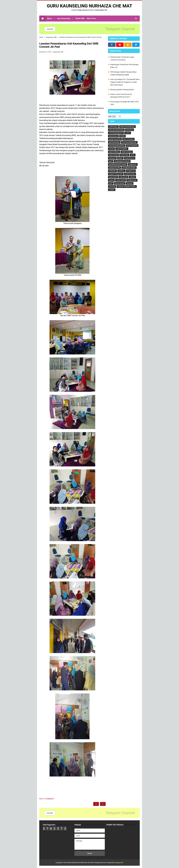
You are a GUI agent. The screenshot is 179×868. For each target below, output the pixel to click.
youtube (112, 190)
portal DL (121, 171)
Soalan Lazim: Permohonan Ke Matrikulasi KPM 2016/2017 (121, 96)
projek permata (130, 174)
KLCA (133, 155)
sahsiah (132, 177)
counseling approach (116, 133)
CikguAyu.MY (119, 863)
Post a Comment (47, 799)
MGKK (120, 158)
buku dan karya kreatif (116, 130)
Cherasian (130, 130)
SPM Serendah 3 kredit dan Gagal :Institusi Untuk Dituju (122, 58)
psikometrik (113, 177)
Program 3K (131, 171)
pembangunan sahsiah (122, 161)
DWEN (122, 136)
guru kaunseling (114, 142)
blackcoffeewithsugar (127, 127)
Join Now (50, 29)
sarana (111, 180)
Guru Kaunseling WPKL (117, 146)
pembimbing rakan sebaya (118, 164)
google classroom (115, 139)
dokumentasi (113, 136)
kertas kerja (124, 155)
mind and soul (130, 158)
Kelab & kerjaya (127, 152)
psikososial (123, 177)
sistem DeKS (121, 180)
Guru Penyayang (132, 146)
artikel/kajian (113, 127)
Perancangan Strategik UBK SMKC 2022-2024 (125, 103)
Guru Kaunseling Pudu (129, 142)
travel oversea (120, 183)
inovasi (111, 149)
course (128, 133)
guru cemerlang (128, 139)
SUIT (111, 183)
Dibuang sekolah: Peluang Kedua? (122, 90)
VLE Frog (112, 186)
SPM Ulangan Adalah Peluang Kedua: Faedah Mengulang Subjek (123, 73)
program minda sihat (116, 174)
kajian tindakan (114, 152)
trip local (130, 183)
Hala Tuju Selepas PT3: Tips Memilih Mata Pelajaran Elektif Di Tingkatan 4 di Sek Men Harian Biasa (125, 82)
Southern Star (132, 180)
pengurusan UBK (58, 52)
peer (111, 161)
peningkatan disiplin (129, 168)
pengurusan (133, 164)
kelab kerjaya (113, 155)
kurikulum (112, 158)
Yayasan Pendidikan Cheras (127, 186)
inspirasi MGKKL (122, 149)
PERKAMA (112, 171)
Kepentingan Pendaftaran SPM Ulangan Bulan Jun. (124, 66)
